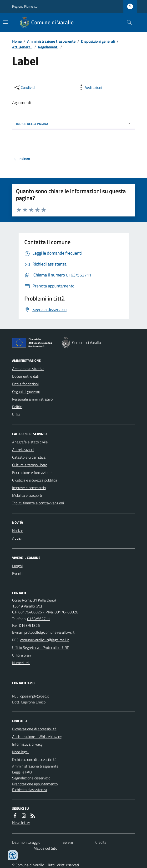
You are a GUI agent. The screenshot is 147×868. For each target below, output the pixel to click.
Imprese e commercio (29, 488)
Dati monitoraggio (26, 842)
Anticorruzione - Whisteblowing (37, 737)
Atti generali (22, 47)
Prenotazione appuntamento (35, 784)
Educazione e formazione (32, 472)
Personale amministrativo (32, 399)
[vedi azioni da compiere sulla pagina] (90, 87)
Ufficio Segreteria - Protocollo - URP (41, 647)
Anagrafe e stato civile (30, 442)
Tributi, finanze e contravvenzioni (38, 503)
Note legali (21, 752)
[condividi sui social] (24, 87)
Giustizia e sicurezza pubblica (35, 480)
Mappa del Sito (45, 848)
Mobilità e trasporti (27, 495)
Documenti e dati (26, 376)
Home (17, 41)
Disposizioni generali (98, 41)
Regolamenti (48, 47)
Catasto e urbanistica (29, 457)
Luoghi (17, 566)
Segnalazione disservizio (31, 778)
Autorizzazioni (23, 450)
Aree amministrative (28, 369)
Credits (101, 842)
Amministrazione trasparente (51, 41)
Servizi (68, 842)
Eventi (17, 573)
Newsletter (21, 823)
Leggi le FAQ (22, 772)
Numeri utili (21, 663)
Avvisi (17, 538)
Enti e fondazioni (25, 384)
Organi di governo (26, 391)
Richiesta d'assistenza (30, 790)
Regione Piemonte (25, 6)
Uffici (16, 414)
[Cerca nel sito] (127, 22)
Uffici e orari (21, 655)
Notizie (18, 531)
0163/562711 (39, 619)
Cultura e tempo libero (30, 465)
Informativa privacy (27, 744)
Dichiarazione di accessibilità (34, 729)
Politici (17, 407)
